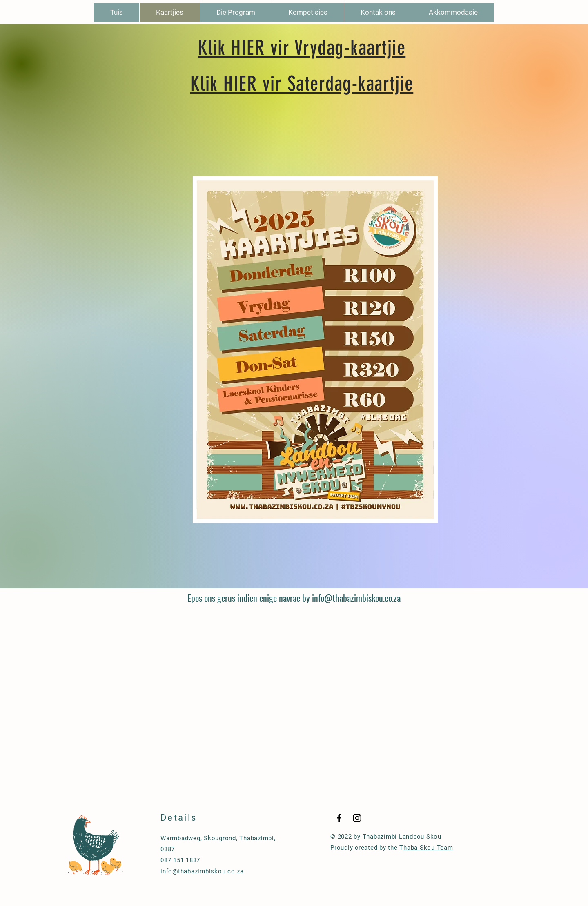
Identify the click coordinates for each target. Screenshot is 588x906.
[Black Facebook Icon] (339, 818)
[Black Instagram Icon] (357, 818)
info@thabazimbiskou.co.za (356, 598)
